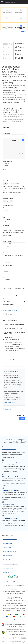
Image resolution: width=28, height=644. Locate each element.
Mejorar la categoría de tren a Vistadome (13, 325)
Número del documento (9, 247)
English (4, 617)
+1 (5, 183)
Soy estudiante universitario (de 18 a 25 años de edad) (13, 256)
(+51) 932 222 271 (17, 599)
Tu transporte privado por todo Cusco (11, 463)
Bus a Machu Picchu (21, 19)
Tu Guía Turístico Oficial (8, 505)
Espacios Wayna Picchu (8, 547)
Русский (16, 619)
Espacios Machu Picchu (8, 543)
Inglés (5, 166)
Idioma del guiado (8, 161)
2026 (15, 140)
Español (6, 163)
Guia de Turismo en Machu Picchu (7, 27)
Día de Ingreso (7, 133)
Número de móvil (7, 181)
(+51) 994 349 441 (18, 600)
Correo (5, 169)
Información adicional (8, 360)
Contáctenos (14, 589)
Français (11, 617)
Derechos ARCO (11, 403)
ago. (13, 140)
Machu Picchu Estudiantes (9, 560)
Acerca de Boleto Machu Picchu (14, 582)
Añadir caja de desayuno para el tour (12, 328)
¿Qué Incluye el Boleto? (8, 568)
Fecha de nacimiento (9, 235)
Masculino (6, 219)
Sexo (5, 217)
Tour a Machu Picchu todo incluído (21, 27)
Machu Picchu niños (7, 556)
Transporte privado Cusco (21, 11)
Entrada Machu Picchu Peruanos (10, 552)
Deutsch (18, 617)
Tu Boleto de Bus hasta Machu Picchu (11, 491)
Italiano (25, 617)
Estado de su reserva (7, 572)
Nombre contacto (8, 175)
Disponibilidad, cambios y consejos (10, 564)
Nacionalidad (7, 225)
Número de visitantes (9, 199)
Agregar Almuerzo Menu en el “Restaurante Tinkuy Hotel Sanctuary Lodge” (14, 350)
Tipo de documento (8, 241)
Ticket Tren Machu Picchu (7, 19)
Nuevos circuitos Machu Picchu (10, 539)
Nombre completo (8, 208)
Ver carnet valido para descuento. (11, 253)
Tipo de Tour (6, 127)
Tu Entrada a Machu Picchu (9, 449)
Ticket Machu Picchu (7, 11)
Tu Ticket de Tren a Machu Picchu (10, 477)
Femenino (6, 222)
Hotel (4, 354)
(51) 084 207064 (17, 597)
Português (20, 615)
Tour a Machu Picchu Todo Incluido (11, 518)
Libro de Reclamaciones (20, 585)
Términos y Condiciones (8, 585)
